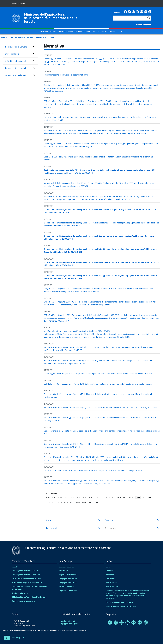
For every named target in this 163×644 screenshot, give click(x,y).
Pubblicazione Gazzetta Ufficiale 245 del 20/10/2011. (100, 171)
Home (4, 38)
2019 (90, 497)
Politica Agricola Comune (22, 38)
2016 (107, 497)
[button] (34, 47)
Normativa (41, 38)
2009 (150, 497)
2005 (66, 503)
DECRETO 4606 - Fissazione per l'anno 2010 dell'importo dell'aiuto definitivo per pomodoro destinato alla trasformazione (98, 384)
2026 (48, 497)
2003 (78, 503)
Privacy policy (18, 638)
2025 (54, 497)
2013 (125, 497)
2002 (84, 503)
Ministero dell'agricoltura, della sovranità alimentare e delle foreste (51, 18)
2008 (48, 503)
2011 (52, 38)
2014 (119, 497)
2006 (60, 503)
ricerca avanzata (144, 25)
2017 (102, 497)
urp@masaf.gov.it (68, 621)
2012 (131, 497)
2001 (90, 503)
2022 (72, 497)
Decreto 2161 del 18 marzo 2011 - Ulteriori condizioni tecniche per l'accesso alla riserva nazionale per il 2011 (93, 470)
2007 (54, 503)
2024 (60, 497)
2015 (113, 497)
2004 (72, 503)
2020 (84, 497)
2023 (66, 497)
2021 (78, 497)
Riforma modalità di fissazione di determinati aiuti (66, 75)
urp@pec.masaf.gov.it (69, 624)
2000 (96, 503)
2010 (144, 497)
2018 (96, 497)
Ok (7, 638)
